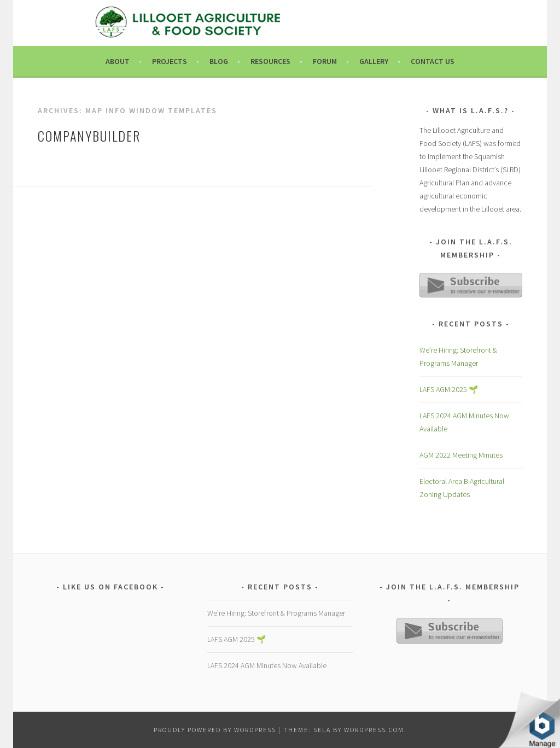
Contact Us (433, 61)
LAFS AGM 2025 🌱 (449, 389)
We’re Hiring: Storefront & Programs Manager (276, 613)
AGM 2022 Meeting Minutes (461, 455)
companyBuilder (89, 136)
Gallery (374, 61)
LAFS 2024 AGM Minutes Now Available (267, 665)
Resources (270, 61)
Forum (325, 61)
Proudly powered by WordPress (215, 730)
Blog (219, 61)
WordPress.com (374, 730)
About (118, 61)
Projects (170, 61)
